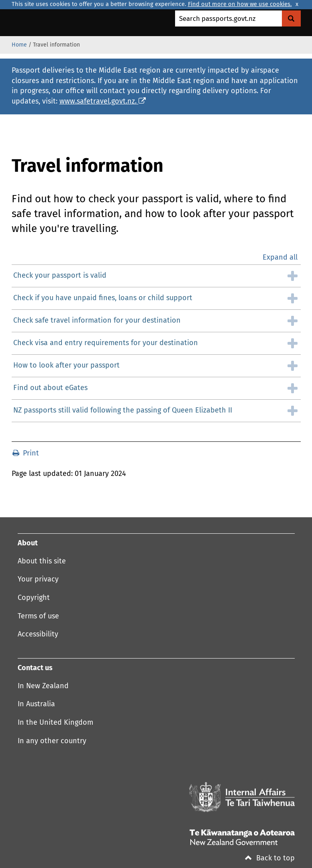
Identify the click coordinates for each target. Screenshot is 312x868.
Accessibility (38, 634)
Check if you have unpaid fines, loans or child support (103, 298)
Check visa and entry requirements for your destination (106, 343)
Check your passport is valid (60, 276)
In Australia (36, 704)
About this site (42, 561)
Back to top (270, 858)
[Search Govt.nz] (291, 18)
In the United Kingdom (55, 723)
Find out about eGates (50, 388)
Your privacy (38, 579)
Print (26, 453)
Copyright (34, 598)
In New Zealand (43, 686)
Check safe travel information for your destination (97, 321)
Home (19, 45)
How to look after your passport (66, 366)
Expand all (280, 258)
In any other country (52, 741)
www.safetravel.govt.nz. (103, 102)
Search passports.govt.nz (217, 19)
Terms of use (38, 616)
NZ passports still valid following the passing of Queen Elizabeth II (123, 411)
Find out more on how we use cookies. (240, 4)
